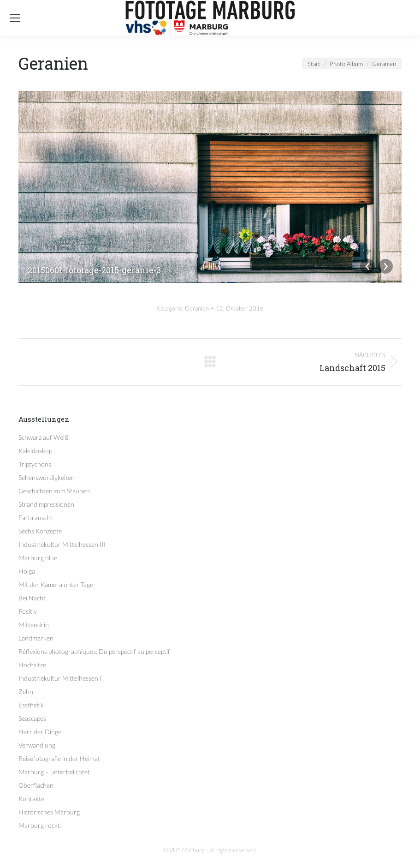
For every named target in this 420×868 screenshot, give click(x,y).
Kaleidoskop (35, 451)
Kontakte (31, 799)
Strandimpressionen (46, 504)
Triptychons (35, 464)
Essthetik (31, 705)
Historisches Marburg (49, 812)
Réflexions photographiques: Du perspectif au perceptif (94, 651)
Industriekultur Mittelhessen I (60, 678)
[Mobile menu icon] (15, 18)
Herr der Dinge (40, 732)
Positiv (28, 611)
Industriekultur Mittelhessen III (62, 544)
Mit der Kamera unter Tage (56, 584)
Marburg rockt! (40, 825)
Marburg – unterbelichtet (54, 772)
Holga (27, 571)
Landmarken (36, 638)
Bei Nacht (32, 598)
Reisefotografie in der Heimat (59, 758)
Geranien (197, 308)
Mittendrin (34, 625)
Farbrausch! (36, 518)
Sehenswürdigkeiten (47, 477)
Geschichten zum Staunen (54, 491)
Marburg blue (38, 558)
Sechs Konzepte (40, 531)
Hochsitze (32, 665)
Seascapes (32, 718)
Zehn (26, 691)
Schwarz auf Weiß (43, 437)
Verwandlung (37, 745)
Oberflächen (36, 785)
